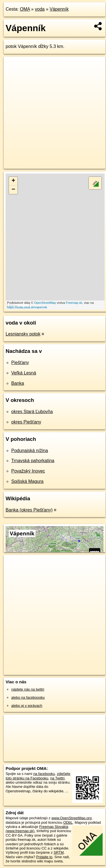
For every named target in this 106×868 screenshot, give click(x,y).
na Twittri (57, 778)
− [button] (13, 190)
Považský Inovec (28, 471)
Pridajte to (44, 857)
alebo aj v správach (27, 706)
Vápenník (59, 9)
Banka (18, 383)
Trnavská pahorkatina (33, 461)
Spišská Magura (27, 481)
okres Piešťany (26, 422)
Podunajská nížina (30, 451)
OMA (25, 9)
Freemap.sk (74, 303)
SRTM (59, 852)
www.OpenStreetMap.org (72, 818)
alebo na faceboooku (28, 697)
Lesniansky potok (23, 334)
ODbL (68, 822)
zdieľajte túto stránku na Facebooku (38, 776)
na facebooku (44, 774)
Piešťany (20, 363)
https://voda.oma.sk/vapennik (27, 307)
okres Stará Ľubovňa (32, 412)
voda (40, 9)
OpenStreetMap (45, 303)
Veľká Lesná (24, 373)
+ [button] (13, 181)
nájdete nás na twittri (28, 689)
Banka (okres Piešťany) (29, 510)
